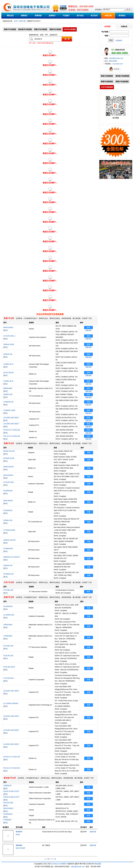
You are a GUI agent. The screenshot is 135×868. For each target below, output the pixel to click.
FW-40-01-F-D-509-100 (12, 430)
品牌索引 (52, 16)
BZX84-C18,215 (9, 451)
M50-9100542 (8, 328)
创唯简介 (24, 16)
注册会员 (124, 26)
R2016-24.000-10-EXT (11, 791)
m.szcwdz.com (118, 64)
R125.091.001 (8, 656)
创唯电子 (64, 864)
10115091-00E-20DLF (11, 744)
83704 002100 (9, 373)
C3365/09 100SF (9, 410)
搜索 (88, 327)
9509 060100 (8, 501)
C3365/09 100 (8, 402)
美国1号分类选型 (10, 29)
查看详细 (93, 832)
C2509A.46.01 (9, 364)
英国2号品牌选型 (107, 82)
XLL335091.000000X (11, 703)
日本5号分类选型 (70, 29)
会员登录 (107, 26)
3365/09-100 (8, 566)
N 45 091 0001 (9, 482)
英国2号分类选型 (55, 29)
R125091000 (8, 491)
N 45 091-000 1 (9, 678)
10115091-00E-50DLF (11, 730)
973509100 (7, 820)
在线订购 (108, 16)
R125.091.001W (9, 667)
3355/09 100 (8, 354)
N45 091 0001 (8, 803)
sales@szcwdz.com (116, 58)
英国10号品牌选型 (122, 82)
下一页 (54, 859)
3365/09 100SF (9, 344)
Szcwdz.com (56, 864)
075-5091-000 (8, 590)
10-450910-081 (9, 615)
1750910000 (8, 636)
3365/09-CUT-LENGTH (12, 557)
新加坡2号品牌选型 (122, 76)
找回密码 (119, 40)
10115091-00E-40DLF (11, 424)
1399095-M (7, 786)
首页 (16, 21)
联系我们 (122, 16)
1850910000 (8, 625)
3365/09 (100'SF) (9, 540)
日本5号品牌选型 (107, 87)
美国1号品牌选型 (107, 76)
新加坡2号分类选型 (25, 29)
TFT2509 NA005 (9, 530)
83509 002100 (9, 467)
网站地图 (98, 864)
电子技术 (94, 16)
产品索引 (66, 16)
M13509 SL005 (9, 458)
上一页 (47, 859)
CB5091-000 (8, 394)
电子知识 (80, 16)
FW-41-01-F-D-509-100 (12, 436)
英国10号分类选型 (41, 29)
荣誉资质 (38, 16)
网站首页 (10, 16)
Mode (18, 835)
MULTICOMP (21, 848)
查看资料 (88, 330)
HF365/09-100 (9, 574)
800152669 (113, 61)
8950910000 (8, 388)
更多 (5, 330)
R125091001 (8, 510)
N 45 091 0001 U (9, 336)
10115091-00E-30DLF (11, 418)
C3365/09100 (8, 549)
